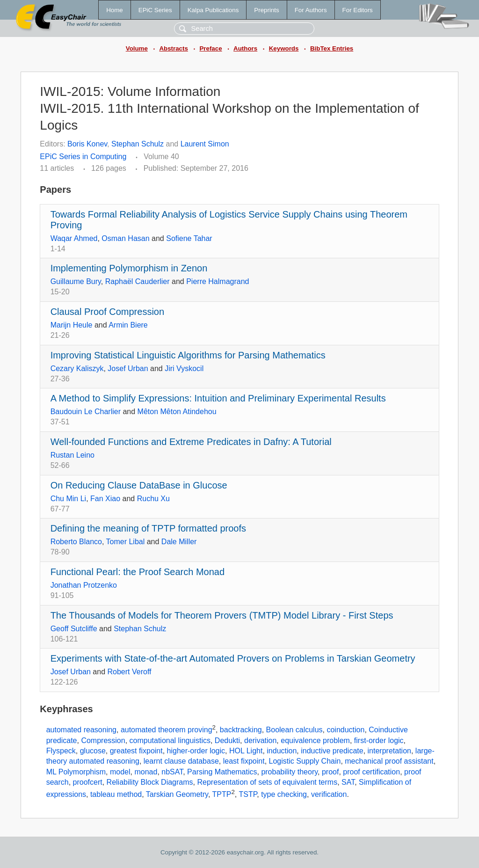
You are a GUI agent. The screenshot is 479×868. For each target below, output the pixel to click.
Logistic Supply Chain (305, 761)
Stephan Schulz (138, 144)
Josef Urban (128, 368)
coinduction (345, 730)
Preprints (266, 10)
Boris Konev (87, 144)
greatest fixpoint (136, 751)
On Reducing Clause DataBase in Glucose (139, 485)
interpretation (389, 751)
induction (282, 751)
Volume (137, 48)
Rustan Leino (73, 455)
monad (146, 772)
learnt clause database (181, 761)
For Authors (311, 10)
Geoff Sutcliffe (74, 629)
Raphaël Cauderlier (138, 281)
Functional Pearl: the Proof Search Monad (138, 572)
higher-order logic (196, 751)
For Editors (358, 10)
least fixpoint (244, 761)
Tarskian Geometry (177, 794)
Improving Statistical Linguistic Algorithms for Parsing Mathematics (188, 355)
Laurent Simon (205, 144)
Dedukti (227, 740)
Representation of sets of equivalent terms (267, 782)
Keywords (284, 48)
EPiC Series (155, 10)
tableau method (116, 794)
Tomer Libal (126, 542)
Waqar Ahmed (74, 238)
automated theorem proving (167, 730)
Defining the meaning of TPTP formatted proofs (148, 528)
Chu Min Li (68, 499)
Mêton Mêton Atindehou (177, 412)
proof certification (371, 772)
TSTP (248, 794)
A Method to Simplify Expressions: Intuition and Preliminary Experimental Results (218, 398)
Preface (210, 48)
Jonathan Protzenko (84, 585)
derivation (260, 740)
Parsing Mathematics (222, 772)
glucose (93, 751)
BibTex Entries (332, 48)
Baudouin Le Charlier (86, 412)
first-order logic (379, 740)
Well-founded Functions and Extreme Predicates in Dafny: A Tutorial (191, 442)
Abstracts (173, 48)
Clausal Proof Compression (107, 312)
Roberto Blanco (76, 542)
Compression (103, 740)
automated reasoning (81, 730)
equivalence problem (315, 740)
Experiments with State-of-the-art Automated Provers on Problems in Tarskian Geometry (233, 658)
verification (329, 794)
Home (115, 10)
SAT (348, 782)
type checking (284, 794)
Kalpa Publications (213, 10)
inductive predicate (332, 751)
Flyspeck (61, 751)
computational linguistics (170, 740)
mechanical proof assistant (389, 761)
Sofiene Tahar (189, 238)
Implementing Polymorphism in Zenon (129, 268)
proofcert (88, 782)
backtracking (241, 730)
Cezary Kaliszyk (77, 368)
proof (330, 772)
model (120, 772)
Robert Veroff (130, 672)
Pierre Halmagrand (218, 281)
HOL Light (246, 751)
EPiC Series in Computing (83, 157)
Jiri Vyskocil (184, 368)
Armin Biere (128, 325)
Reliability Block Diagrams (150, 782)
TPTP (222, 794)
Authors (245, 48)
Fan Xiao (105, 499)
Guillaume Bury (76, 281)
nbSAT (172, 772)
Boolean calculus (294, 730)
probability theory (289, 772)
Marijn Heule (72, 325)
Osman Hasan (125, 238)
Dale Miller (179, 542)
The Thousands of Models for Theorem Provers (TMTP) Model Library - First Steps (222, 615)
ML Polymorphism (76, 772)
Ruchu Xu (153, 499)
